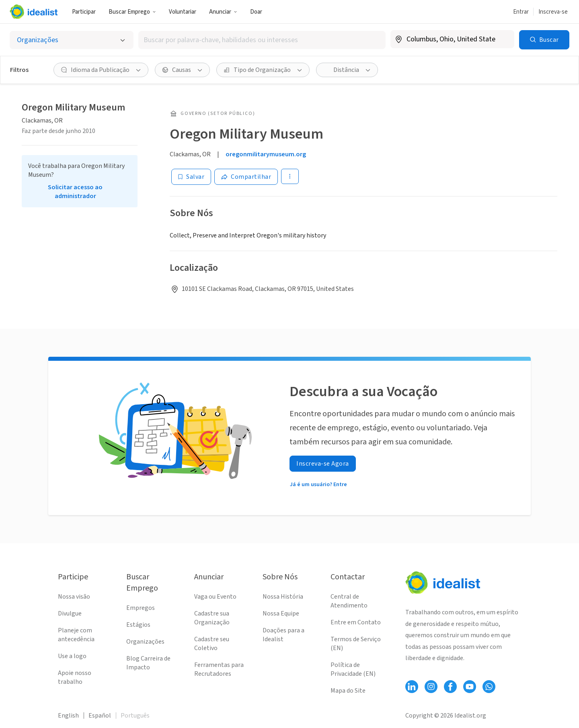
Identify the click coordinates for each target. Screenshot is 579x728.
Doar (256, 12)
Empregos (141, 608)
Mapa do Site (348, 691)
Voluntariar (183, 12)
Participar (84, 12)
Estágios (138, 625)
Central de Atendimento (349, 601)
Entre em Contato (356, 622)
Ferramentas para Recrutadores (219, 669)
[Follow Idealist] (412, 687)
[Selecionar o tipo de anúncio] (72, 40)
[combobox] (262, 40)
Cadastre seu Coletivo (212, 644)
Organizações (145, 642)
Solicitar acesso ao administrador (75, 192)
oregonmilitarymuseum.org (266, 154)
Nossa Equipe (281, 613)
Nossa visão (74, 597)
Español (100, 716)
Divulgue (70, 613)
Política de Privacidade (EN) (353, 669)
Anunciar (223, 12)
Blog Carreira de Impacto (148, 663)
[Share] (246, 177)
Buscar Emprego (132, 12)
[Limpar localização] (503, 39)
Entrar (521, 12)
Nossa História (283, 597)
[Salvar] (191, 177)
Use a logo (72, 656)
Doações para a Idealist (283, 635)
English (68, 716)
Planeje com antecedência (76, 635)
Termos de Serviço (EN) (356, 644)
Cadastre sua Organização (212, 618)
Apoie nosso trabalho (75, 677)
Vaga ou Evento (215, 597)
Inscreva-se (553, 12)
